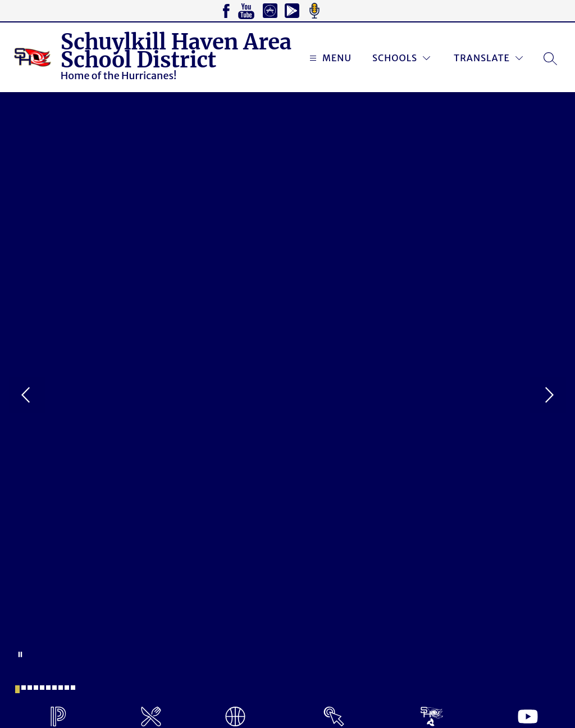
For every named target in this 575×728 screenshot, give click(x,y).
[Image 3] (30, 688)
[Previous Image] (27, 396)
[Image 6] (48, 688)
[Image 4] (36, 688)
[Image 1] (17, 689)
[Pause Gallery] (20, 654)
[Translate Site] (488, 58)
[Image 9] (67, 688)
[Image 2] (24, 688)
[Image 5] (42, 688)
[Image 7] (54, 688)
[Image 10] (73, 688)
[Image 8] (61, 688)
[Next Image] (548, 396)
